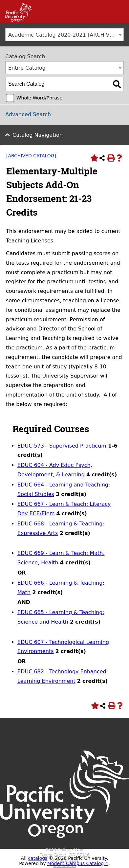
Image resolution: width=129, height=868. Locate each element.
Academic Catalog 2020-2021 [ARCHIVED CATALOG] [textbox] (66, 35)
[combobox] (64, 35)
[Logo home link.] (64, 844)
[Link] (16, 20)
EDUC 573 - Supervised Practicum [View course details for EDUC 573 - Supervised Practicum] (62, 446)
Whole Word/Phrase (39, 98)
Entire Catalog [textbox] (27, 68)
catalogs (38, 858)
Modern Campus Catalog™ (78, 863)
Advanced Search (28, 114)
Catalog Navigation (38, 135)
